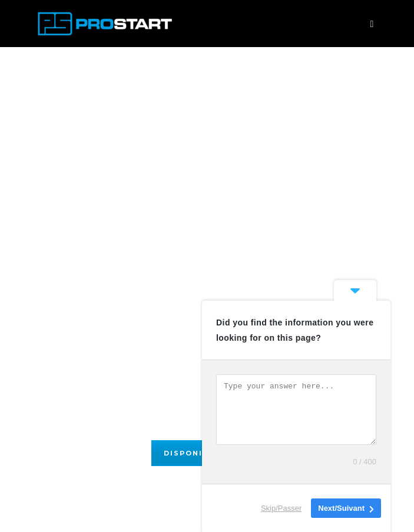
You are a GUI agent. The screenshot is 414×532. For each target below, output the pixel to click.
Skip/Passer (281, 508)
